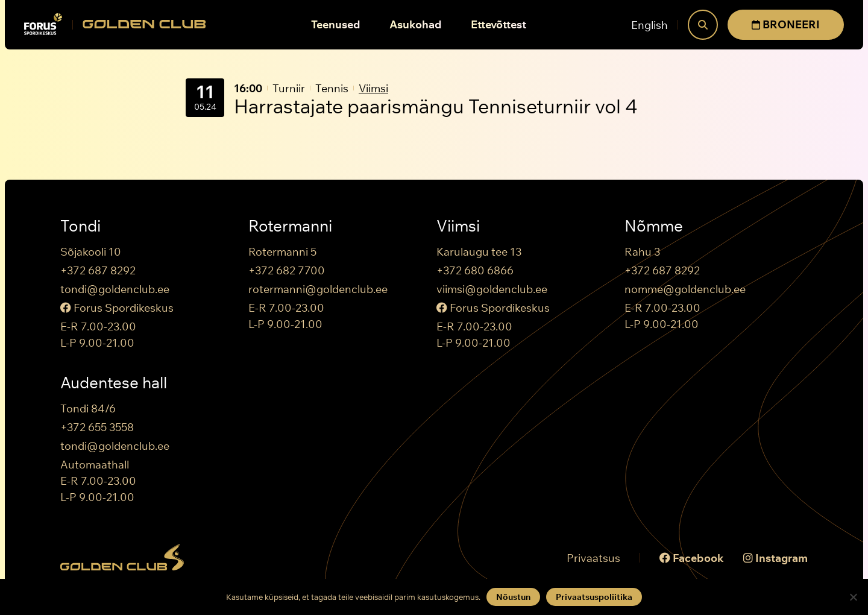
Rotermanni (290, 226)
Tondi (80, 226)
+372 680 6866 (475, 270)
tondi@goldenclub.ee (115, 289)
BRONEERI (786, 24)
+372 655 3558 (97, 427)
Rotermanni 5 (282, 252)
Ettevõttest (498, 24)
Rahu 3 (642, 252)
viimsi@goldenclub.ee (492, 289)
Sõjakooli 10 (91, 252)
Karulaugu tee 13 (479, 252)
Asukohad (416, 24)
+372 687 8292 (98, 270)
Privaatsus (593, 558)
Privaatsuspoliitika (594, 597)
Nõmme (654, 226)
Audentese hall (114, 383)
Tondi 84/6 (88, 408)
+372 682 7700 (287, 270)
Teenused (336, 24)
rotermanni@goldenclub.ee (318, 289)
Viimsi (373, 88)
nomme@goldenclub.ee (685, 289)
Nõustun (513, 597)
